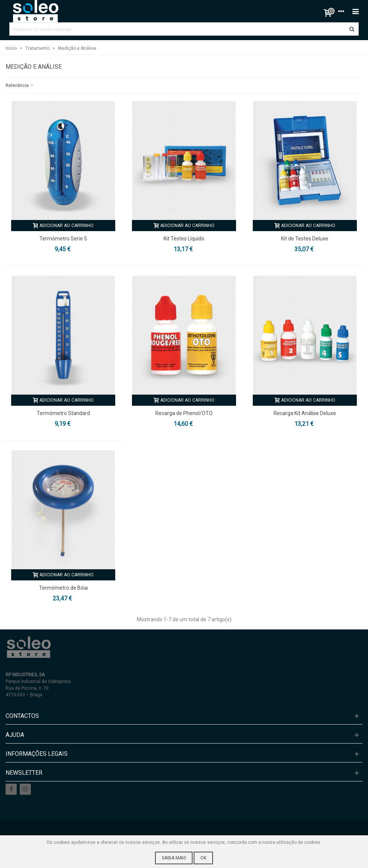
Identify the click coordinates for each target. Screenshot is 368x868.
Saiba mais (174, 858)
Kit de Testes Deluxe (305, 239)
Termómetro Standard (63, 413)
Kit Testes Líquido (184, 239)
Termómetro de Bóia (63, 588)
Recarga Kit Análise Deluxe (305, 413)
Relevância (20, 85)
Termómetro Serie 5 (63, 239)
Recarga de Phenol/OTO (184, 413)
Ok (203, 858)
